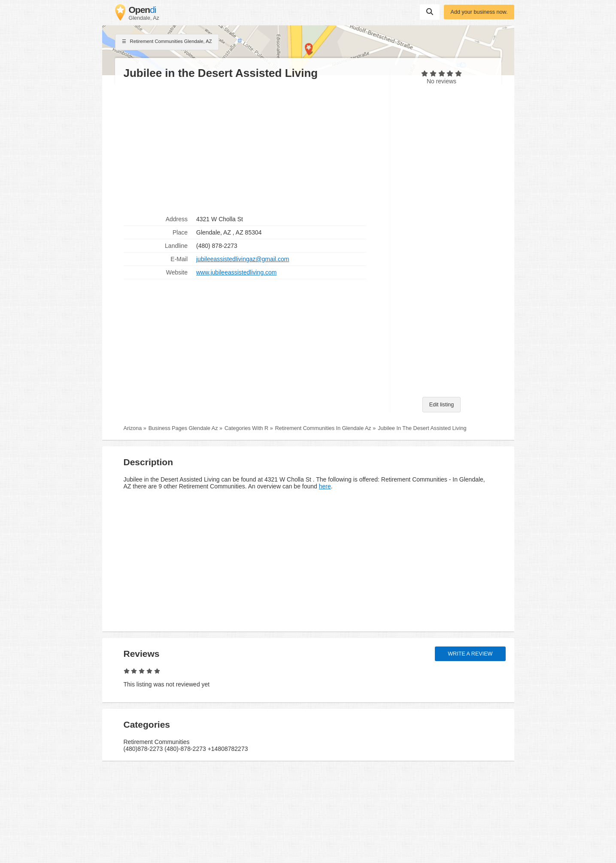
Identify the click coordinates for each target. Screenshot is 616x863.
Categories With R (246, 428)
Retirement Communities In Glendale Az (323, 428)
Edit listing (442, 405)
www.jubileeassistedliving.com (237, 272)
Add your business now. (479, 12)
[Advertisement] (252, 146)
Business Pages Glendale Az (183, 428)
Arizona (133, 428)
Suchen (430, 12)
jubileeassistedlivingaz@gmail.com (243, 259)
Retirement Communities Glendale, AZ (167, 42)
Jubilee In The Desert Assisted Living (422, 428)
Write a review (470, 654)
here (325, 486)
